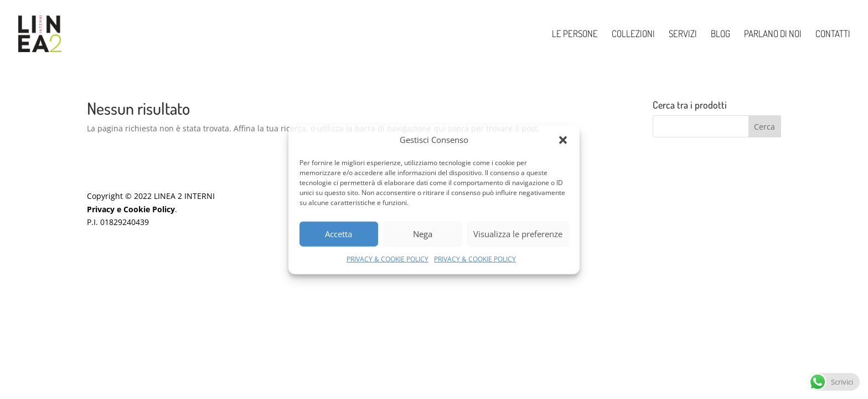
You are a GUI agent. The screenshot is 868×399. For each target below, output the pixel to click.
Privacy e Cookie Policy (131, 209)
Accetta (339, 234)
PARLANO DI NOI (773, 35)
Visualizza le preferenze (518, 234)
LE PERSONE (575, 35)
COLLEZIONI (633, 35)
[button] (563, 140)
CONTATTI (833, 35)
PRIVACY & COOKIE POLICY (387, 259)
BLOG (720, 35)
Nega (423, 234)
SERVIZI (683, 35)
